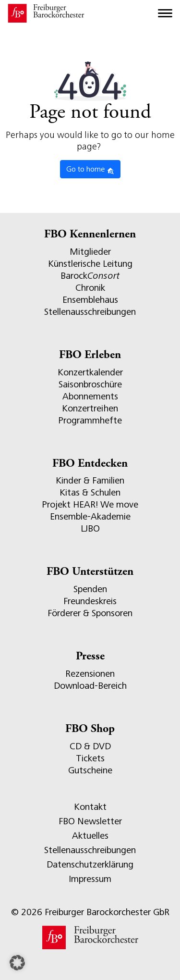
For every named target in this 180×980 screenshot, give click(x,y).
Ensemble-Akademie (90, 516)
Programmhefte (90, 420)
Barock (90, 276)
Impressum (90, 879)
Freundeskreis (90, 601)
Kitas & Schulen (90, 492)
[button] (17, 963)
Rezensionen (90, 674)
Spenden (90, 589)
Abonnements (90, 396)
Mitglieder (90, 252)
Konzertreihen (90, 408)
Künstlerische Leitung (90, 264)
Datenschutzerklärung (90, 864)
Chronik (90, 288)
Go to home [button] (90, 170)
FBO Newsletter (90, 821)
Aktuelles (90, 836)
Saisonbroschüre (90, 384)
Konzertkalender (90, 372)
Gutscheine (90, 770)
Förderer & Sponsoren (90, 613)
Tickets (90, 758)
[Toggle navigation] (165, 13)
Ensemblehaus (90, 300)
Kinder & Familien (90, 480)
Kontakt (90, 807)
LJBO (90, 528)
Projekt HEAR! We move (90, 504)
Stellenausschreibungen (90, 312)
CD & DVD (90, 746)
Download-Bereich (90, 686)
